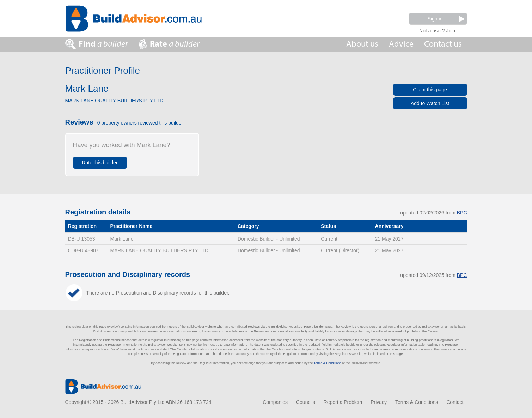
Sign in (446, 19)
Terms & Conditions (328, 363)
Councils (306, 402)
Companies (275, 402)
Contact (455, 402)
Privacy (379, 402)
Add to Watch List (430, 103)
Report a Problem (343, 402)
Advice (401, 44)
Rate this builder (100, 163)
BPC (462, 213)
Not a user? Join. (438, 30)
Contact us (443, 44)
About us (362, 44)
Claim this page (430, 90)
